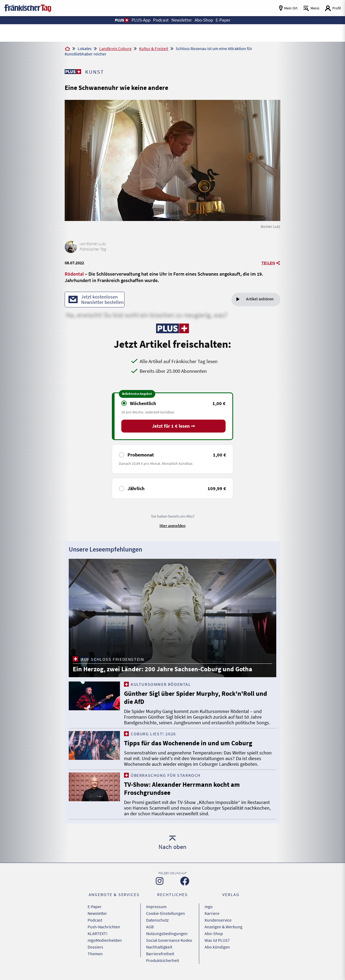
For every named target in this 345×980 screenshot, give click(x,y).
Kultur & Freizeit (154, 48)
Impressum (156, 907)
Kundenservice (218, 920)
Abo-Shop (214, 933)
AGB (150, 927)
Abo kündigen (217, 947)
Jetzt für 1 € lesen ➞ (173, 426)
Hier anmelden (172, 526)
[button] (122, 20)
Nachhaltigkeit (159, 947)
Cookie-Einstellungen (165, 913)
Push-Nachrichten (104, 927)
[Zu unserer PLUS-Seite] (73, 72)
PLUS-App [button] (141, 20)
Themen (95, 954)
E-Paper (95, 907)
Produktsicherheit (163, 960)
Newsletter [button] (182, 20)
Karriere (212, 913)
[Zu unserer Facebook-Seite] (185, 881)
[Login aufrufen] (333, 8)
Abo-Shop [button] (204, 20)
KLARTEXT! (98, 933)
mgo (209, 907)
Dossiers (95, 947)
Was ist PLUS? (217, 940)
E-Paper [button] (223, 20)
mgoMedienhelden (105, 940)
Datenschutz (157, 920)
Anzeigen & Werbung (223, 927)
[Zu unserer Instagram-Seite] (160, 881)
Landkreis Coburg (115, 48)
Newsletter (97, 913)
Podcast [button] (161, 20)
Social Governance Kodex (169, 940)
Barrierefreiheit (160, 954)
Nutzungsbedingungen (167, 933)
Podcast (95, 920)
